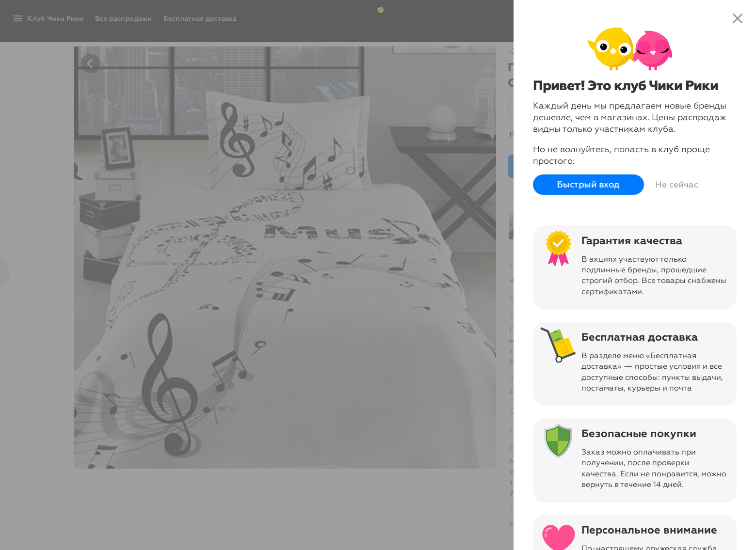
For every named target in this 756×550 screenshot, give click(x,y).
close (738, 18)
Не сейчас (677, 185)
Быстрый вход (588, 185)
